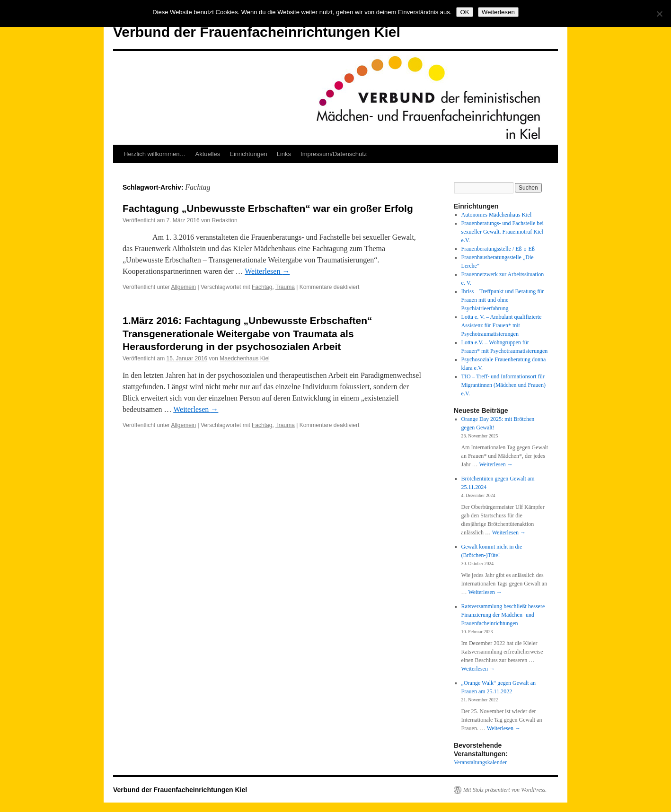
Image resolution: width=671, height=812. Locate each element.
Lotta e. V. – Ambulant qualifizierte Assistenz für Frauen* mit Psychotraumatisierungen (502, 325)
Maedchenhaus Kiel (244, 358)
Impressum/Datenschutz (334, 154)
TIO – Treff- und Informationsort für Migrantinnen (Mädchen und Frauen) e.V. (503, 385)
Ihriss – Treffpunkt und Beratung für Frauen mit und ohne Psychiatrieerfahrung (503, 300)
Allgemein (184, 287)
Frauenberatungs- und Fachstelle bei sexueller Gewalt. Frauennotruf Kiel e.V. (503, 232)
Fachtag (262, 287)
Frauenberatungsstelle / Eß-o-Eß (498, 249)
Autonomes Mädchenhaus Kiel (497, 215)
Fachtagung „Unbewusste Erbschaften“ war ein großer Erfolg (268, 208)
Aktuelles (207, 154)
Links (284, 154)
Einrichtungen (248, 154)
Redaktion (225, 220)
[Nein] (659, 14)
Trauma (285, 287)
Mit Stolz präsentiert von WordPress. (505, 790)
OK (464, 12)
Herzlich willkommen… (155, 154)
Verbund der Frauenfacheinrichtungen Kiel (257, 32)
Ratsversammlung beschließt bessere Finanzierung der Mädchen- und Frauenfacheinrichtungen (503, 615)
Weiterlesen (267, 271)
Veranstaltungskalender (480, 762)
